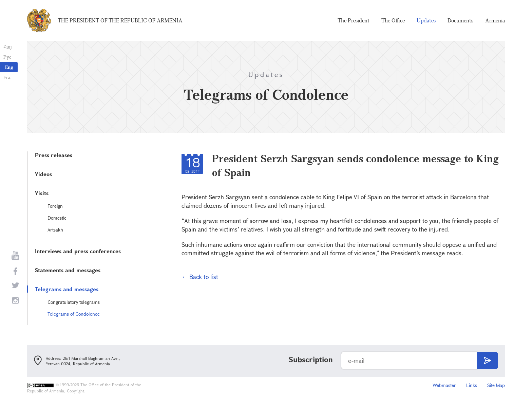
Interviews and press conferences (78, 251)
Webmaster (444, 385)
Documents (460, 20)
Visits (42, 193)
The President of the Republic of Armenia (120, 20)
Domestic (57, 218)
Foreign (55, 206)
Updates (426, 20)
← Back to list (200, 277)
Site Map (496, 385)
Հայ (8, 47)
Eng (9, 67)
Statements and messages (68, 270)
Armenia (495, 20)
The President (354, 20)
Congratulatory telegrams (74, 302)
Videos (43, 174)
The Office (393, 20)
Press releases (54, 155)
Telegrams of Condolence (74, 314)
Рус (7, 57)
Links (472, 385)
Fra (7, 77)
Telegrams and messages (67, 289)
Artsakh (55, 230)
